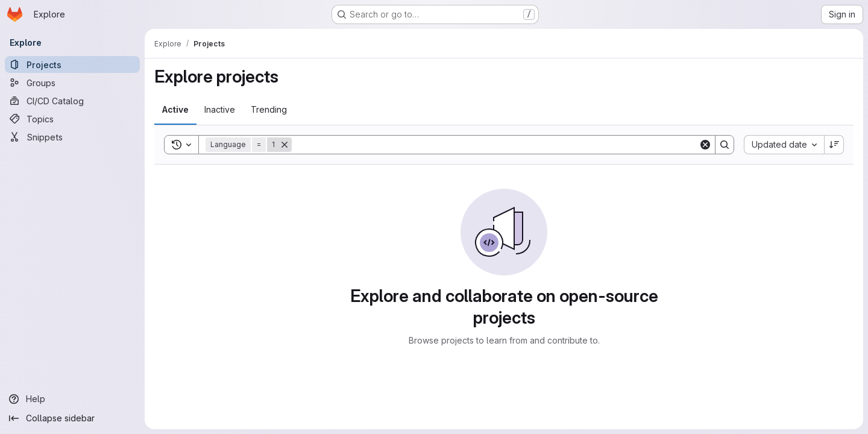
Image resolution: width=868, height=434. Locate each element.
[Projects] (72, 64)
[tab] (175, 110)
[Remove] (285, 145)
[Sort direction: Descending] (834, 145)
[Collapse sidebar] (72, 418)
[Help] (72, 399)
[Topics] (72, 119)
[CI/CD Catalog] (72, 101)
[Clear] (705, 145)
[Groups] (72, 83)
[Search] (495, 145)
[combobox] (784, 145)
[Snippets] (72, 137)
